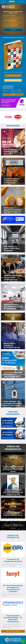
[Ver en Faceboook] (20, 131)
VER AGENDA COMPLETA (13, 631)
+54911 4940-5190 (21, 1)
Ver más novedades (13, 413)
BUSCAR (13, 30)
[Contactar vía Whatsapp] (23, 641)
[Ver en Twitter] (22, 131)
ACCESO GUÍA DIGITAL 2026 (13, 80)
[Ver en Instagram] (23, 131)
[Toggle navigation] (23, 7)
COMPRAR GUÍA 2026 (13, 76)
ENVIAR (13, 95)
